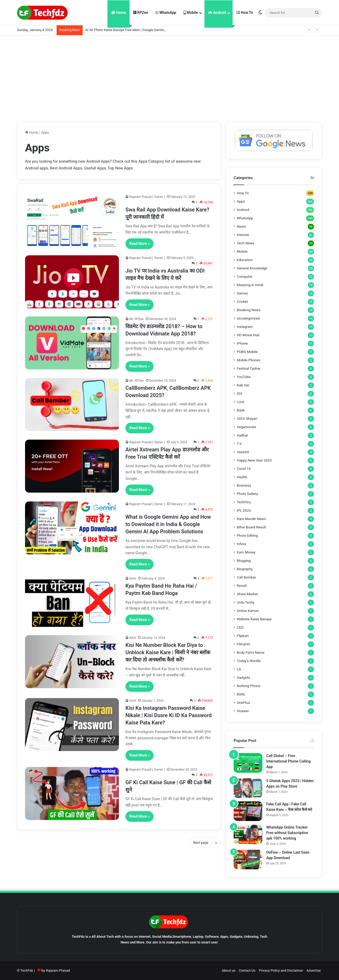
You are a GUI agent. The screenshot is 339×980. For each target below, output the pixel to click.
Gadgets (243, 677)
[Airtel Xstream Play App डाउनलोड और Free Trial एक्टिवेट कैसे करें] (72, 466)
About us (229, 970)
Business (244, 485)
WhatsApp (166, 13)
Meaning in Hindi (250, 285)
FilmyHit (243, 644)
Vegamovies (247, 427)
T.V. (240, 444)
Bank (241, 410)
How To (245, 13)
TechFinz (244, 502)
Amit (133, 578)
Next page (205, 843)
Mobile (191, 13)
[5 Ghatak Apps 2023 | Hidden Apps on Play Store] (248, 788)
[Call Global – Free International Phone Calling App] (248, 763)
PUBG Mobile (247, 352)
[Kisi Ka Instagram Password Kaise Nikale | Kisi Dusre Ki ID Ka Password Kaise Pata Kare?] (72, 725)
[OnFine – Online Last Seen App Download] (248, 860)
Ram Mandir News (251, 519)
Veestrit (243, 452)
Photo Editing (247, 535)
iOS (240, 393)
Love (241, 402)
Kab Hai (243, 385)
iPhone (242, 343)
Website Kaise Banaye (254, 619)
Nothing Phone (249, 686)
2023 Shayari (247, 418)
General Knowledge (252, 268)
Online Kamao (248, 611)
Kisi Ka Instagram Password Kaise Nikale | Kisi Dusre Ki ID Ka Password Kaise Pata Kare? (168, 715)
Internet (243, 235)
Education (245, 260)
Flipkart (243, 636)
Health (242, 477)
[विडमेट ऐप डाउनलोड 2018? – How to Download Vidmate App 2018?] (72, 343)
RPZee (141, 13)
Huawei (243, 711)
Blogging (244, 560)
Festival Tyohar (249, 368)
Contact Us (247, 970)
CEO (240, 627)
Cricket (242, 302)
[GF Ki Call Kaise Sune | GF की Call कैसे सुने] (72, 793)
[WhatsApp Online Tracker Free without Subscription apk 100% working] (248, 834)
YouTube (244, 377)
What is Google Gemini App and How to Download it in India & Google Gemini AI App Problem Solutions (168, 524)
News (241, 226)
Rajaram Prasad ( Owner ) (147, 197)
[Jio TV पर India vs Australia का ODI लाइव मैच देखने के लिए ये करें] (72, 282)
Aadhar (243, 435)
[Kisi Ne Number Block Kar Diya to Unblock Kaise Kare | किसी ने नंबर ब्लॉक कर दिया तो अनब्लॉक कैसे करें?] (72, 662)
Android (217, 13)
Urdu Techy (246, 602)
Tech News (246, 243)
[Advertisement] (169, 77)
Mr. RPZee (137, 319)
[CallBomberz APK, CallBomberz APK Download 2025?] (72, 405)
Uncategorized (248, 318)
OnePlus (243, 702)
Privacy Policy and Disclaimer (281, 970)
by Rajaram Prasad (56, 970)
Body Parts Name (251, 652)
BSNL (241, 694)
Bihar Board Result (251, 527)
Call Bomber (246, 577)
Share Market (247, 594)
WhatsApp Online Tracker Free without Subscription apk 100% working (287, 833)
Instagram (245, 327)
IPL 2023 (244, 510)
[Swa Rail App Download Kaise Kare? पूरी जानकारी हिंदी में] (72, 221)
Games (242, 293)
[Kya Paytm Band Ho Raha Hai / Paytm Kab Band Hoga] (72, 602)
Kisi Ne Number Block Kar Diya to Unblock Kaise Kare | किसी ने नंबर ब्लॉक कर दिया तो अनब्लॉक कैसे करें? (168, 652)
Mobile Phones (249, 360)
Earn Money (246, 552)
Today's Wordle (249, 661)
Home (119, 13)
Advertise (314, 970)
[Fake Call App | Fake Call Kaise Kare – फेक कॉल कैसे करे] (248, 811)
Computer (245, 276)
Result (242, 586)
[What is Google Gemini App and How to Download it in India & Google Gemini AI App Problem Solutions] (72, 528)
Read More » (140, 244)
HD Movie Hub (248, 335)
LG (239, 669)
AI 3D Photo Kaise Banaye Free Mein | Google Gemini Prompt (131, 30)
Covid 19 (244, 469)
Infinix (241, 544)
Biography (245, 569)
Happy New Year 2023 (254, 460)
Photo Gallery (247, 494)
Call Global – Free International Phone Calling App (288, 761)
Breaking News (249, 310)
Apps (241, 201)
